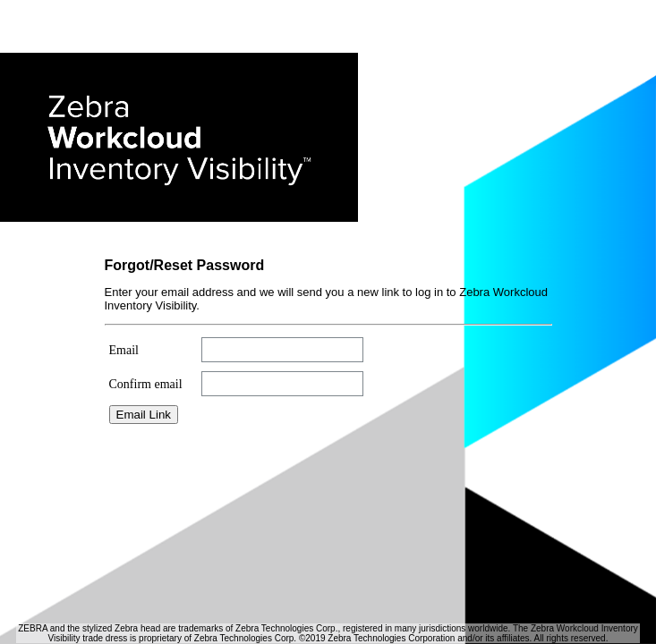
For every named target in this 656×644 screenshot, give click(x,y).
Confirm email (146, 384)
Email (124, 350)
